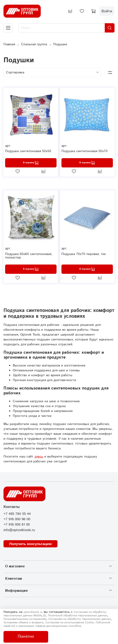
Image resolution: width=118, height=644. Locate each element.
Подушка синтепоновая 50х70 (84, 151)
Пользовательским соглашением (25, 619)
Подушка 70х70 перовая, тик (84, 254)
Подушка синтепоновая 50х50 (28, 151)
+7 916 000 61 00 (17, 525)
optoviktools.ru (33, 612)
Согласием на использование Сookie (69, 623)
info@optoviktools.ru (19, 530)
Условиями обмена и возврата (23, 623)
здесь (39, 457)
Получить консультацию (30, 544)
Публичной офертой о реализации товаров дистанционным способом (57, 624)
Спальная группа (34, 44)
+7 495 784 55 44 (17, 514)
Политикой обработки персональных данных (78, 616)
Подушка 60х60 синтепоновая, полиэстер (29, 256)
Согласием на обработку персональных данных (80, 619)
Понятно (26, 637)
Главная (9, 44)
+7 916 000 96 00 (17, 519)
